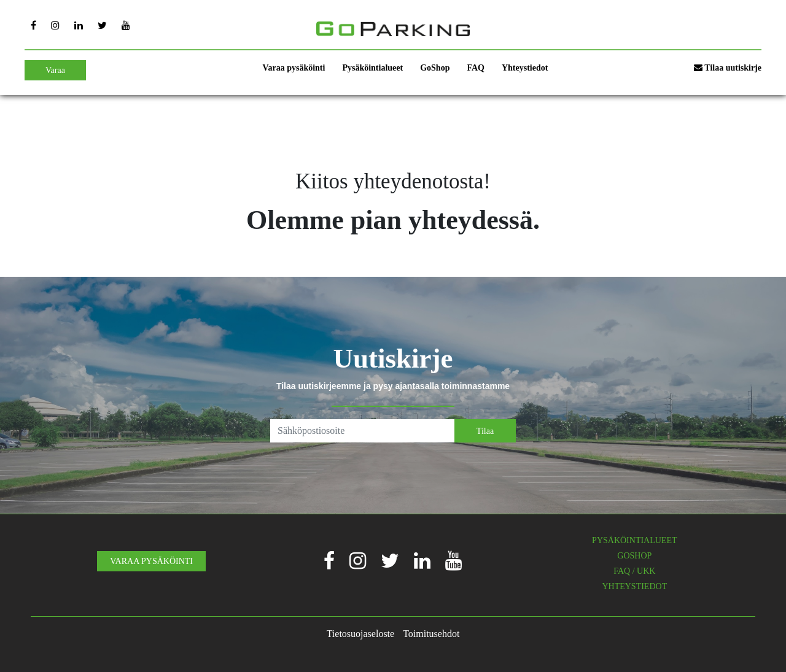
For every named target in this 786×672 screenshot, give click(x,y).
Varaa (55, 70)
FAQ (476, 68)
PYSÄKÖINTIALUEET (634, 540)
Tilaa (485, 431)
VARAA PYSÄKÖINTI (151, 561)
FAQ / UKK (634, 571)
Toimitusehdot (431, 634)
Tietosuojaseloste (361, 634)
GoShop (435, 68)
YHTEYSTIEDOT (634, 586)
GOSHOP (634, 556)
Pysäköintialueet (372, 68)
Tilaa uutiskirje (728, 68)
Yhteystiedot (525, 68)
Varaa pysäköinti (294, 68)
